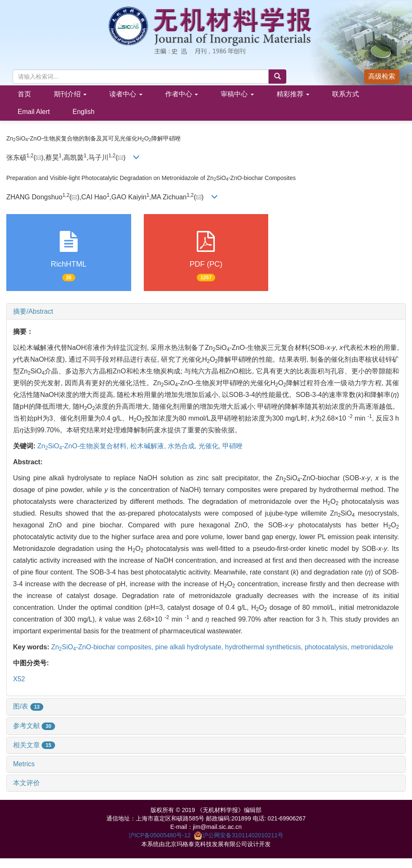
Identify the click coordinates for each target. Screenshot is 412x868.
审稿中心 (237, 94)
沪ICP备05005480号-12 (160, 835)
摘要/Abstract (33, 311)
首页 (24, 94)
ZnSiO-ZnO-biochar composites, (103, 647)
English (83, 112)
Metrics (24, 764)
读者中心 (126, 94)
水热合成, (183, 446)
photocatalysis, (328, 647)
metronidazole (372, 647)
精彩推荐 (293, 94)
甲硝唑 (232, 446)
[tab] (206, 312)
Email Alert (34, 112)
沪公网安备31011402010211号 (239, 835)
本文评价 (26, 783)
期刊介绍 (70, 94)
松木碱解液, (149, 446)
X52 (19, 679)
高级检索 (382, 76)
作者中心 (182, 94)
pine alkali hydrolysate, (190, 647)
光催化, (210, 446)
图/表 (28, 706)
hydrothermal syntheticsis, (265, 647)
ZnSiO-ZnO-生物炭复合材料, (84, 446)
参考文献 (34, 726)
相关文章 (34, 745)
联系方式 (346, 94)
